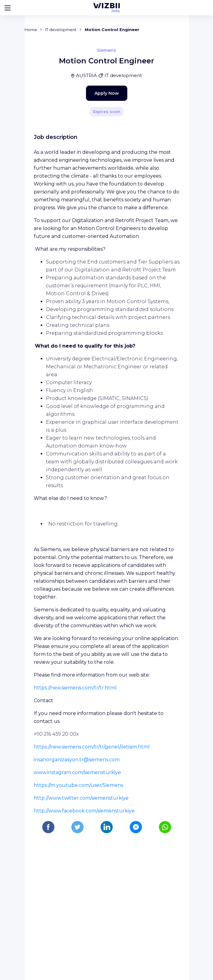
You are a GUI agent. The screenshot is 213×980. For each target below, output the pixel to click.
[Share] (167, 136)
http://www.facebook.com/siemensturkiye (84, 923)
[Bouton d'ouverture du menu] (8, 8)
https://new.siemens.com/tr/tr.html (75, 800)
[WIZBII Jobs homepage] (106, 8)
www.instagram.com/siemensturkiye (77, 884)
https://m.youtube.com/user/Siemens (78, 897)
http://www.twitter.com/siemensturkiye (81, 910)
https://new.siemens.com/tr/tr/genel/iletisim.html (92, 859)
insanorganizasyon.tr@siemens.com (77, 871)
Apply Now (96, 218)
